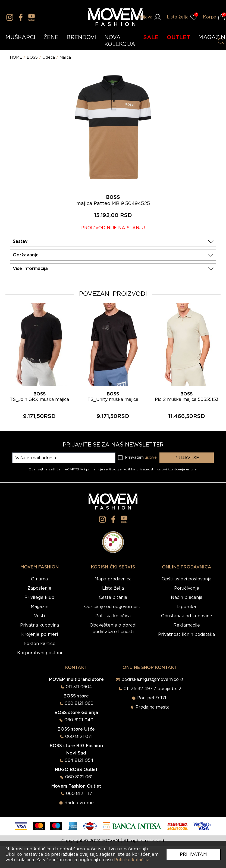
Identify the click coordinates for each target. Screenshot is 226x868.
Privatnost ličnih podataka (186, 634)
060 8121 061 (79, 777)
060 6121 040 (79, 720)
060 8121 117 (79, 794)
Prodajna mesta (153, 707)
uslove (151, 458)
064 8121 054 (79, 760)
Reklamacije (187, 625)
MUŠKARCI (20, 37)
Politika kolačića (113, 616)
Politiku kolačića (132, 860)
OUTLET (178, 37)
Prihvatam (193, 854)
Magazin (40, 607)
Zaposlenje (39, 588)
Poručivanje (187, 588)
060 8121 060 (79, 703)
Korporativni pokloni (40, 653)
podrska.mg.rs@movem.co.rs (153, 680)
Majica (65, 58)
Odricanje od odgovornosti (113, 607)
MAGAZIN (212, 37)
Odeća (49, 58)
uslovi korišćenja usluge (177, 469)
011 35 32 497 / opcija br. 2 (152, 689)
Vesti (39, 616)
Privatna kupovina (40, 625)
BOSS (32, 58)
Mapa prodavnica (113, 579)
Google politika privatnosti (132, 469)
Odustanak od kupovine (187, 616)
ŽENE (51, 37)
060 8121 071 (79, 737)
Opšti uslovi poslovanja (186, 579)
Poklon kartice (40, 644)
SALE (151, 37)
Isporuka (186, 607)
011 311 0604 (79, 687)
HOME (16, 58)
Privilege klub (39, 597)
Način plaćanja (187, 597)
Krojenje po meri (40, 634)
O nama (39, 579)
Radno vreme (79, 803)
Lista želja (113, 588)
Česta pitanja (113, 597)
